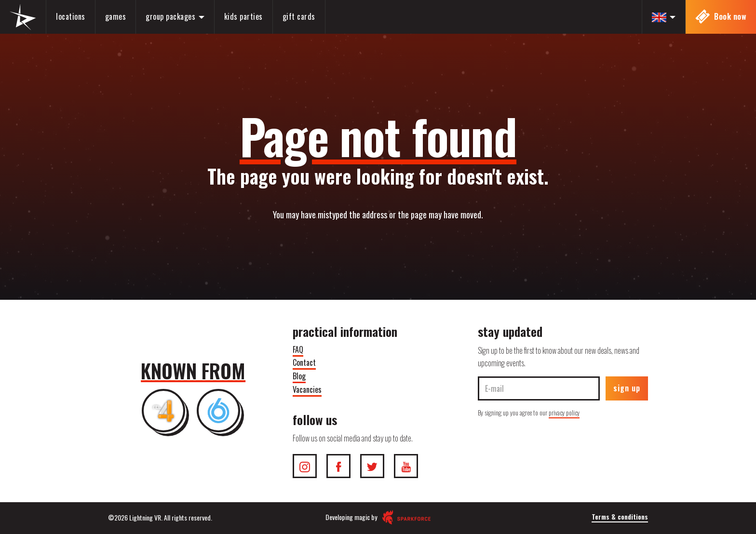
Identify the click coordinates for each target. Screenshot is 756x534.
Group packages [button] (175, 16)
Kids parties (243, 16)
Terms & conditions (620, 517)
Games (116, 16)
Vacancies (307, 389)
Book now (721, 17)
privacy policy (564, 412)
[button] (663, 17)
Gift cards (299, 16)
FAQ (298, 349)
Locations (71, 16)
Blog (299, 376)
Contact (304, 362)
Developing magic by (378, 517)
